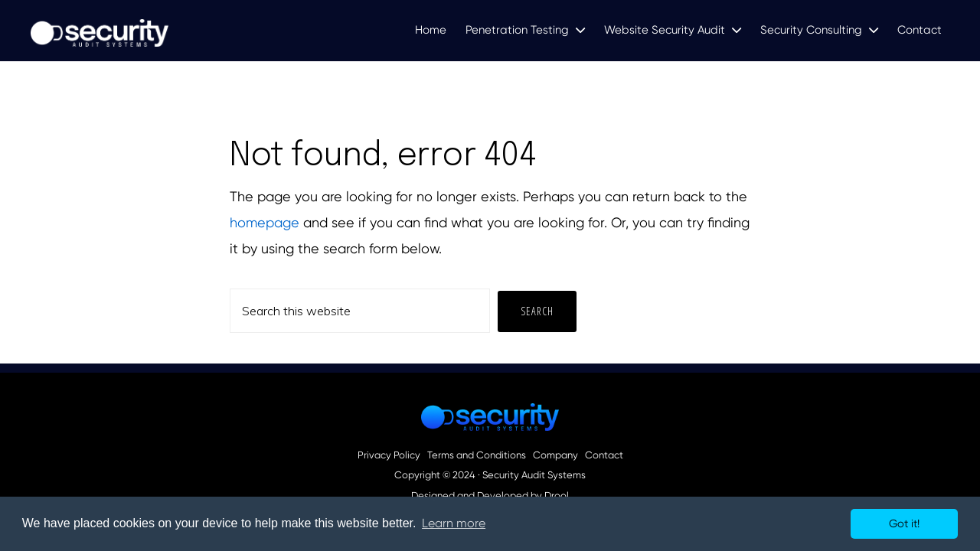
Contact (604, 455)
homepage (265, 222)
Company (555, 455)
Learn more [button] (454, 523)
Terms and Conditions (477, 455)
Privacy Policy (389, 455)
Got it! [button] (904, 523)
